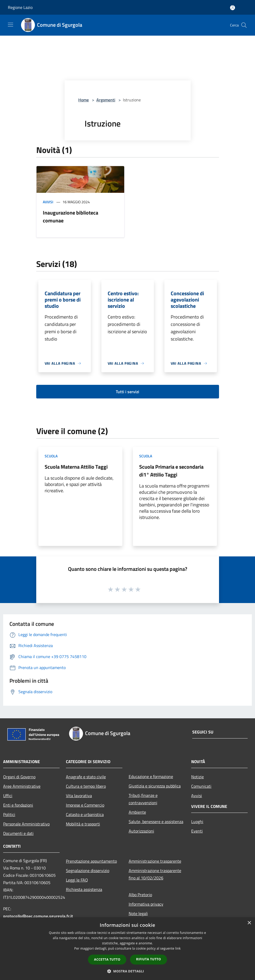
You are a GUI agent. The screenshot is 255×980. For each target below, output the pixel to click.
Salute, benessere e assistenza (156, 822)
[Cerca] (244, 25)
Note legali (138, 913)
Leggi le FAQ (77, 880)
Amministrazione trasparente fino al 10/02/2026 (155, 874)
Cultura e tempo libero (86, 786)
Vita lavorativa (79, 796)
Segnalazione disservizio (88, 870)
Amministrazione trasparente (155, 861)
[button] (128, 971)
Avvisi (48, 202)
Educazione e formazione (151, 776)
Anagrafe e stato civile (86, 777)
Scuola (51, 456)
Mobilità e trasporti (83, 824)
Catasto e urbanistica (85, 814)
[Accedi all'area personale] (233, 8)
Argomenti (106, 100)
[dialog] (127, 949)
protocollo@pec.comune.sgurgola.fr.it (38, 916)
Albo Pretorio (140, 895)
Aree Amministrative (22, 786)
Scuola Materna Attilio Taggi (76, 467)
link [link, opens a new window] (178, 948)
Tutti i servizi (127, 392)
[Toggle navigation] (11, 25)
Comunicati (201, 786)
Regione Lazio (20, 7)
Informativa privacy (146, 904)
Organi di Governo (19, 777)
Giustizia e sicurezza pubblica (155, 786)
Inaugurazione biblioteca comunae (71, 217)
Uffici (8, 796)
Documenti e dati (18, 833)
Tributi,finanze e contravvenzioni (143, 799)
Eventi (197, 831)
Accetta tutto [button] (107, 959)
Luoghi (197, 822)
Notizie (197, 777)
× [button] (249, 923)
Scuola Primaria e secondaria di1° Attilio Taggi (171, 471)
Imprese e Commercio (85, 805)
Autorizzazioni (141, 831)
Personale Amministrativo (26, 824)
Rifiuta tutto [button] (149, 959)
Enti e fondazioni (18, 805)
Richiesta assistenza (84, 889)
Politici (9, 814)
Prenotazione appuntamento (91, 861)
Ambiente (137, 812)
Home (84, 100)
